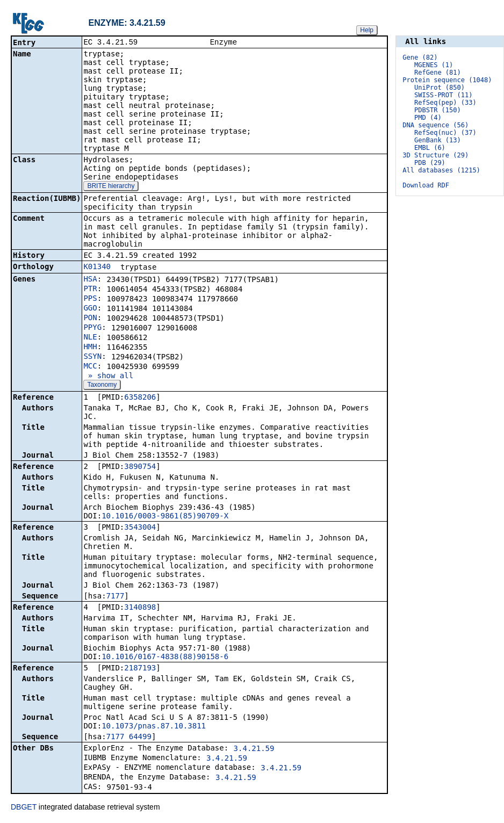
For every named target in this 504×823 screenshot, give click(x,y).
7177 (116, 597)
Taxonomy (102, 386)
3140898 (140, 608)
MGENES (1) (434, 65)
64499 (140, 738)
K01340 (97, 268)
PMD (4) (428, 118)
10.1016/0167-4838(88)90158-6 (165, 658)
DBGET (24, 808)
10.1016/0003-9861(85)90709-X (165, 517)
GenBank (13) (438, 140)
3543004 (140, 528)
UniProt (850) (440, 88)
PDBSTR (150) (438, 110)
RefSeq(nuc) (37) (445, 133)
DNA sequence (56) (435, 125)
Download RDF (426, 185)
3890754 (140, 467)
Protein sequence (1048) (447, 80)
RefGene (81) (438, 73)
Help (367, 30)
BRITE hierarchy (111, 187)
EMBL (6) (430, 148)
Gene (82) (420, 57)
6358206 (140, 398)
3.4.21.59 (254, 749)
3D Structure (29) (435, 155)
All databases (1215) (441, 170)
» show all (108, 377)
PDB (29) (430, 163)
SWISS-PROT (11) (443, 95)
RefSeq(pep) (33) (445, 103)
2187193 (140, 669)
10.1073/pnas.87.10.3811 (154, 727)
